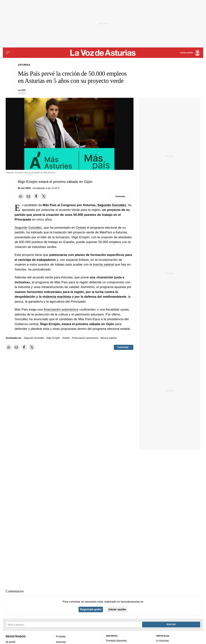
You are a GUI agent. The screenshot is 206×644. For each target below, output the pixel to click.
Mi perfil (10, 642)
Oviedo (81, 228)
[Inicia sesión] (191, 53)
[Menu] (8, 53)
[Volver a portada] (103, 53)
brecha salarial (103, 265)
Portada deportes (117, 641)
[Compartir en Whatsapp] (21, 196)
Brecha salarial (108, 338)
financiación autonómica (61, 310)
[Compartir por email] (28, 196)
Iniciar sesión (117, 609)
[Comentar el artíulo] (121, 196)
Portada (61, 636)
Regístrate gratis (91, 609)
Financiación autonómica (85, 338)
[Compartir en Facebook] (36, 196)
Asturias (61, 642)
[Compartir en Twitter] (44, 196)
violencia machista (57, 297)
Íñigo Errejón (53, 338)
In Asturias (162, 641)
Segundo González (112, 205)
